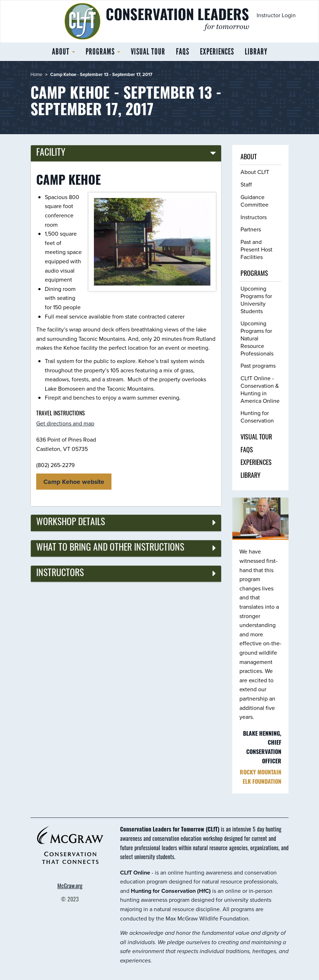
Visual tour (148, 51)
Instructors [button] (60, 574)
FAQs (183, 51)
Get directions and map (65, 423)
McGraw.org (70, 887)
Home (36, 74)
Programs (103, 51)
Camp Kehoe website (74, 482)
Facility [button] (51, 153)
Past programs (258, 366)
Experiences (217, 51)
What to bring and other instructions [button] (110, 548)
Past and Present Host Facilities (256, 249)
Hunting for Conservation (257, 417)
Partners (251, 229)
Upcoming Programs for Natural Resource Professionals (257, 338)
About (63, 51)
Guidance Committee (254, 201)
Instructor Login (276, 15)
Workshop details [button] (71, 523)
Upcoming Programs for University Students (256, 300)
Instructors (254, 217)
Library (256, 51)
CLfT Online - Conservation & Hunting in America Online (260, 389)
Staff (246, 184)
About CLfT (255, 172)
